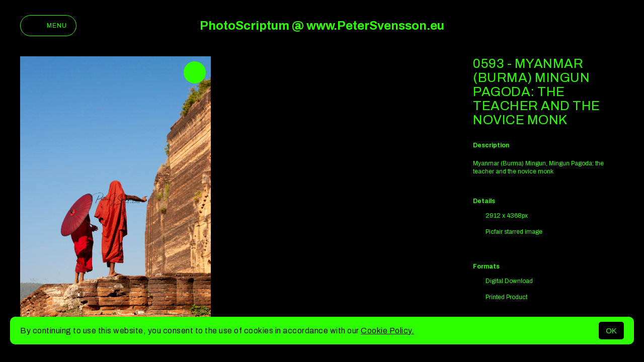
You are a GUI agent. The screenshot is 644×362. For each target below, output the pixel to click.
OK (611, 331)
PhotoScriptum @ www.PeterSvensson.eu (322, 26)
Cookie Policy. (387, 331)
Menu (48, 26)
